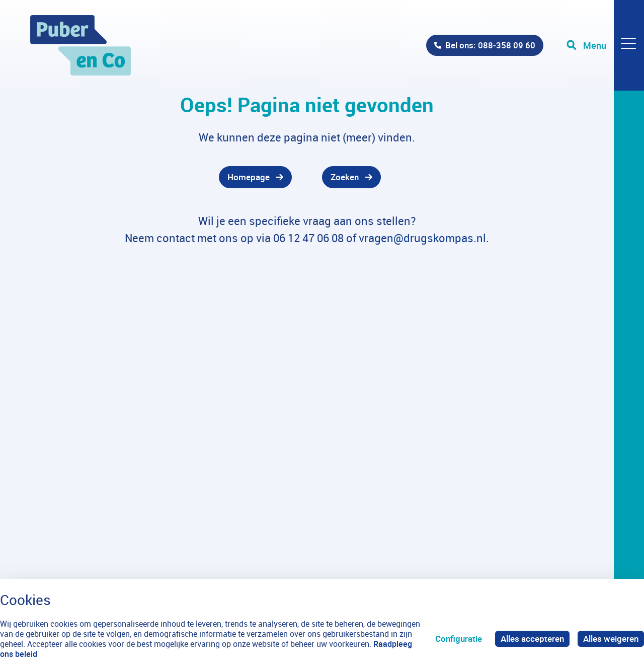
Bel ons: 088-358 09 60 (490, 45)
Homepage (249, 177)
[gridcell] (161, 177)
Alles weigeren (611, 639)
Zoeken (345, 177)
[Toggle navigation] (605, 45)
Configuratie (459, 639)
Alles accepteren (532, 639)
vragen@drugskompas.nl (422, 238)
